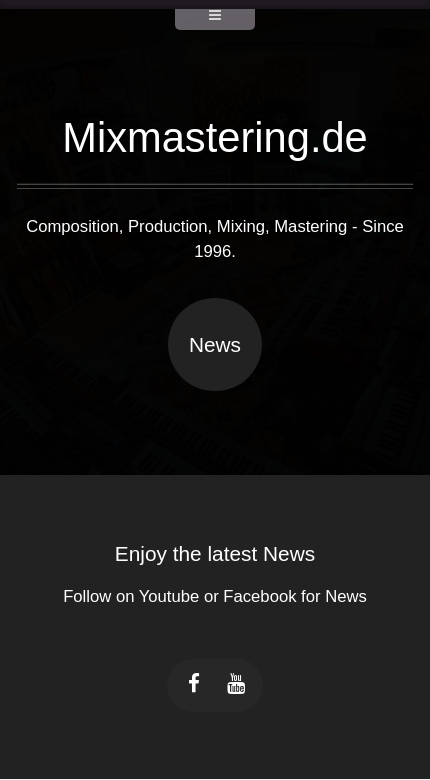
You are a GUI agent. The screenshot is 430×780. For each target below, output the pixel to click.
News (215, 344)
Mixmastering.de (215, 137)
